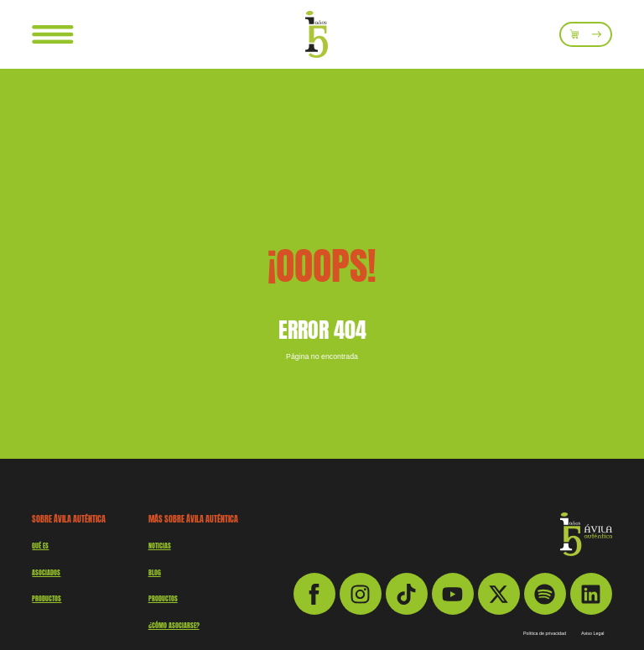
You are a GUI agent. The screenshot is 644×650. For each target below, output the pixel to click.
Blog (155, 573)
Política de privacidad (545, 634)
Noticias (160, 546)
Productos (163, 599)
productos (47, 599)
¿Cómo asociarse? (174, 626)
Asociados (46, 573)
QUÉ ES (40, 546)
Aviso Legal (593, 634)
